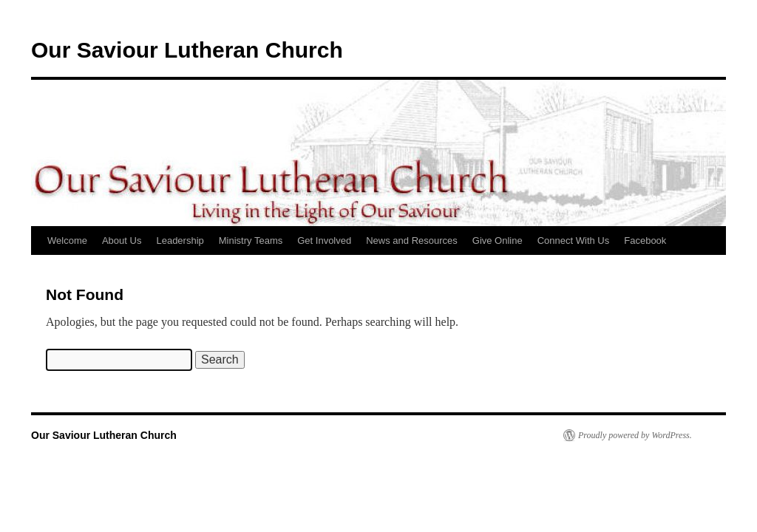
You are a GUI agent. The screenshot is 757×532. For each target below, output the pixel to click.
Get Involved (324, 241)
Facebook (645, 241)
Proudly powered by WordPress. (635, 435)
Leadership (180, 241)
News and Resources (412, 241)
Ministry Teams (251, 241)
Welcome (67, 241)
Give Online (498, 241)
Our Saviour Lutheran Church (187, 50)
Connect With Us (574, 241)
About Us (122, 241)
